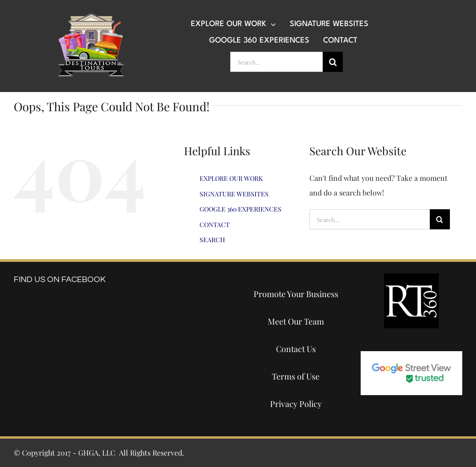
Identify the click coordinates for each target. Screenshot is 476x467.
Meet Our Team (296, 321)
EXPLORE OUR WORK (231, 178)
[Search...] (276, 62)
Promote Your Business (296, 294)
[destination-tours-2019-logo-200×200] (91, 16)
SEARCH (212, 240)
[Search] (333, 62)
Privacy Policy (296, 404)
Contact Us (296, 349)
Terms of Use (296, 376)
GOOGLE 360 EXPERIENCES (241, 209)
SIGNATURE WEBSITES (234, 194)
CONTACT (215, 225)
